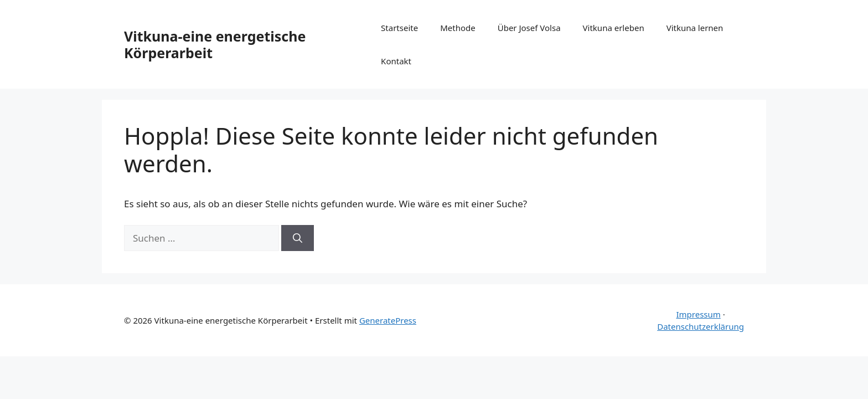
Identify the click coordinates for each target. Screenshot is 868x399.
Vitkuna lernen (695, 28)
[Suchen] (298, 238)
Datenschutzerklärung (701, 326)
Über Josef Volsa (529, 28)
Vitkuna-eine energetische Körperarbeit (215, 44)
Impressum (698, 314)
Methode (458, 28)
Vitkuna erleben (614, 28)
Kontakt (396, 61)
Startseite (399, 28)
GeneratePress (388, 320)
